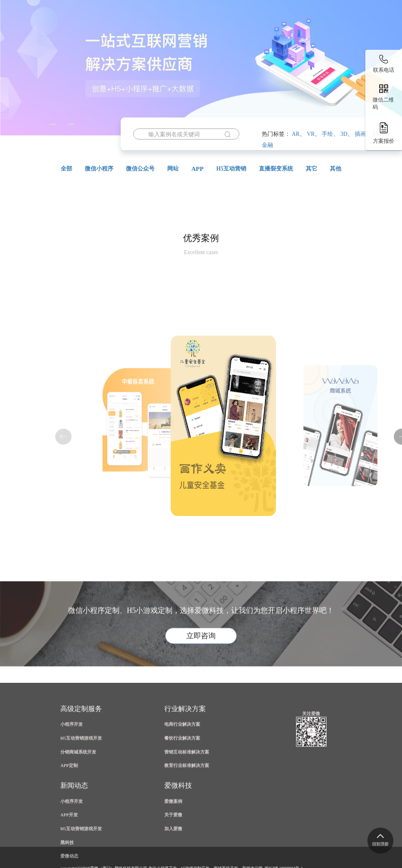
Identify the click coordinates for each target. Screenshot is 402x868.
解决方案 (318, 48)
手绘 (327, 134)
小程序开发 (171, 48)
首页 (72, 48)
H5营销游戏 (117, 48)
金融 (267, 145)
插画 (360, 134)
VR (310, 134)
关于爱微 (114, 68)
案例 (271, 48)
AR (295, 134)
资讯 (72, 68)
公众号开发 (224, 48)
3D (344, 134)
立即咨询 (201, 671)
